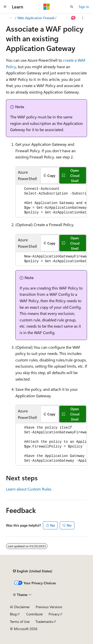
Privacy (54, 614)
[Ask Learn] (74, 18)
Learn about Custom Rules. (29, 489)
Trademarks (44, 621)
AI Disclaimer (20, 607)
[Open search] (72, 7)
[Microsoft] (47, 7)
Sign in (84, 7)
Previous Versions (49, 607)
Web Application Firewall (36, 18)
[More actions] (83, 18)
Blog (13, 614)
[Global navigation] (5, 7)
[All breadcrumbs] (10, 18)
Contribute (34, 614)
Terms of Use (20, 621)
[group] (51, 201)
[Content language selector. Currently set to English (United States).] (33, 571)
